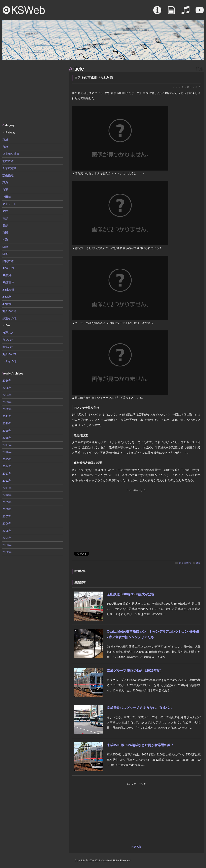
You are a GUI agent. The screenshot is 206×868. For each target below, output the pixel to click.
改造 (198, 563)
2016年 (7, 452)
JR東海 (7, 275)
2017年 (7, 445)
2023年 (7, 402)
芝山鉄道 (8, 175)
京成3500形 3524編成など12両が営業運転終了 (140, 745)
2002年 (7, 552)
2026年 (7, 381)
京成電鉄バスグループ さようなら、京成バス (139, 708)
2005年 (7, 531)
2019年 (7, 431)
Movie (200, 12)
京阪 (5, 233)
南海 (5, 240)
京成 (5, 140)
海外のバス (9, 354)
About (157, 12)
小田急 (7, 197)
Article (171, 12)
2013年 (7, 474)
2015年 (7, 459)
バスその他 (9, 361)
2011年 (7, 488)
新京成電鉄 (185, 563)
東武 (5, 211)
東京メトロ (9, 204)
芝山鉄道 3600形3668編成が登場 (131, 594)
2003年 (7, 545)
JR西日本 (8, 282)
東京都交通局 (11, 154)
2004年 (7, 538)
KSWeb (24, 10)
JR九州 (7, 297)
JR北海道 (8, 290)
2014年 (7, 466)
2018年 (7, 438)
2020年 (7, 423)
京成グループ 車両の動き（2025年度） (135, 671)
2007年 (7, 516)
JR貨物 (7, 304)
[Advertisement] (33, 92)
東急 (5, 182)
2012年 (7, 481)
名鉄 (5, 225)
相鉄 (5, 218)
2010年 (7, 495)
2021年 (7, 416)
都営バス (8, 347)
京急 (5, 147)
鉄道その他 (9, 318)
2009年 (7, 502)
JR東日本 (8, 268)
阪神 (5, 254)
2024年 (7, 395)
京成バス (8, 340)
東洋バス (8, 333)
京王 (5, 190)
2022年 (7, 409)
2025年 (7, 388)
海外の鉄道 (9, 311)
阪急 (5, 247)
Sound (185, 12)
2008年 (7, 509)
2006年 (7, 523)
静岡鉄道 (8, 261)
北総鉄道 (8, 161)
